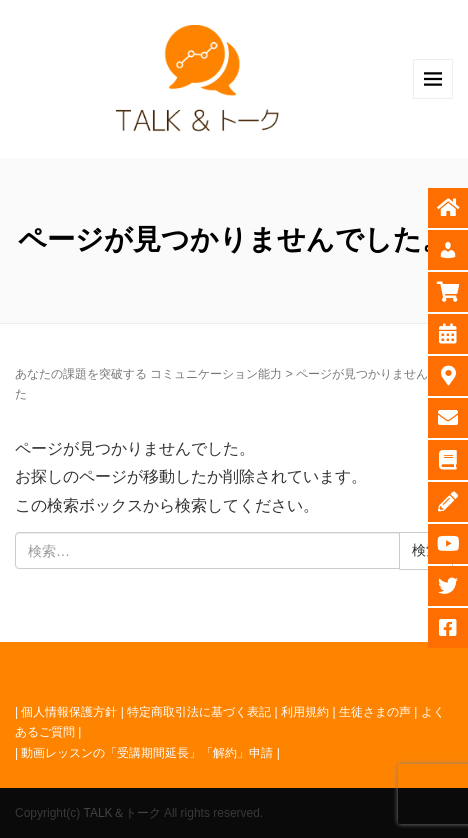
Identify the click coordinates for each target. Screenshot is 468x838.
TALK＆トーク (121, 813)
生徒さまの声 (375, 712)
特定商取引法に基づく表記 (199, 712)
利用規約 (305, 712)
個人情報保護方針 (69, 712)
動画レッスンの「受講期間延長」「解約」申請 (147, 753)
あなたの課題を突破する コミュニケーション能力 (148, 374)
